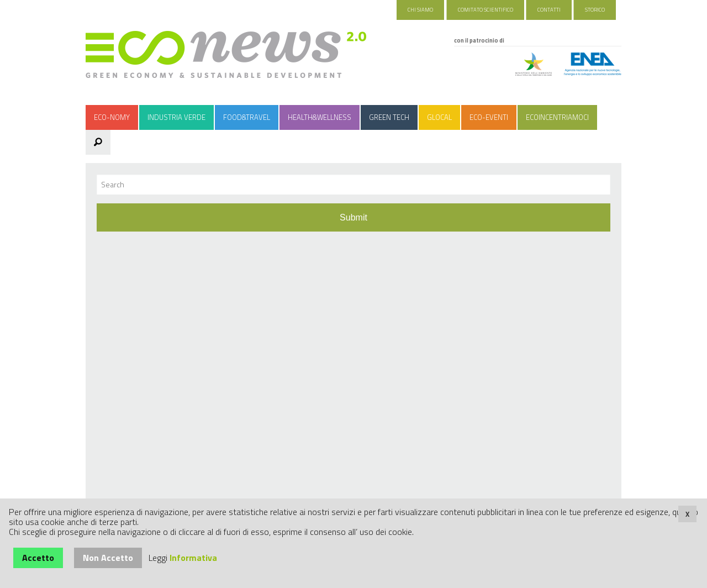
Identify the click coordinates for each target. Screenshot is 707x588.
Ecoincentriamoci (557, 117)
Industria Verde (176, 117)
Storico (595, 10)
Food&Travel (247, 117)
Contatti (549, 10)
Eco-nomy (112, 117)
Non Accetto (108, 558)
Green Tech (389, 117)
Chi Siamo (420, 10)
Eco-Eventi (489, 117)
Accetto (38, 558)
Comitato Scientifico (486, 10)
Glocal (439, 117)
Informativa (193, 558)
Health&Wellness (320, 117)
